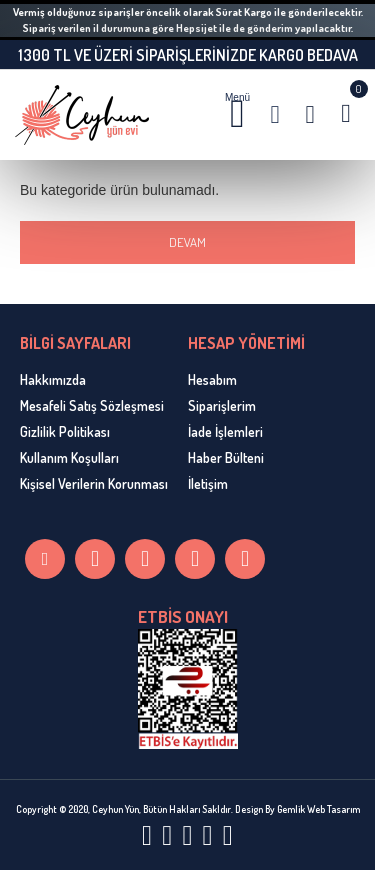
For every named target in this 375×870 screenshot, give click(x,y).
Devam (187, 242)
